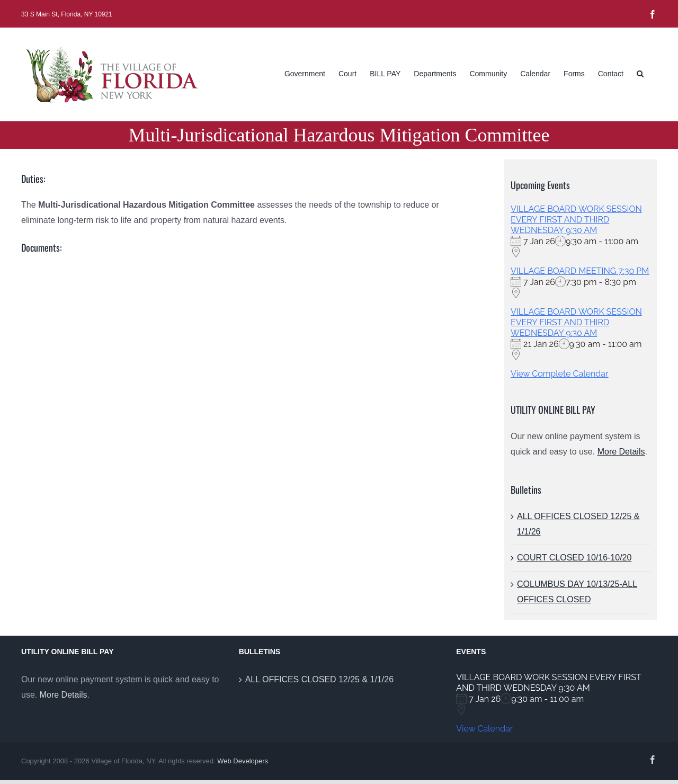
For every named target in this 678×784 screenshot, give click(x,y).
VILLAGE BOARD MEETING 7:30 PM (580, 271)
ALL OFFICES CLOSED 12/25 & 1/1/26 (319, 679)
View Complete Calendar (560, 374)
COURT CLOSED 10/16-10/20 (574, 558)
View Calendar (484, 729)
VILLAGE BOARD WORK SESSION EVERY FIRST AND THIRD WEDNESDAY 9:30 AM (576, 220)
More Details (621, 452)
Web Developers (243, 761)
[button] (640, 73)
